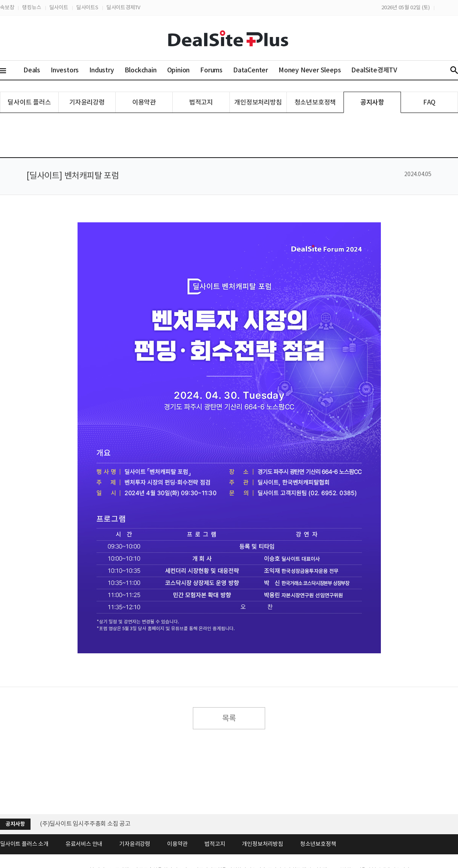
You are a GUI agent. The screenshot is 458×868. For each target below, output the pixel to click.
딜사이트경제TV (123, 7)
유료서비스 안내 (84, 844)
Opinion (179, 70)
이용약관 (144, 102)
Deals (32, 70)
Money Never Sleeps (310, 70)
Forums (211, 70)
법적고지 (201, 102)
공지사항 (372, 102)
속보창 (7, 7)
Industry (101, 70)
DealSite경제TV (379, 70)
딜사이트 (59, 7)
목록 (229, 718)
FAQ (429, 102)
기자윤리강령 (87, 102)
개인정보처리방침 (258, 102)
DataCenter (250, 70)
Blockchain (141, 70)
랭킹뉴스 (32, 7)
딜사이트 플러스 (29, 102)
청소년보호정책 (315, 102)
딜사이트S (87, 7)
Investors (65, 70)
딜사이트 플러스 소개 (24, 844)
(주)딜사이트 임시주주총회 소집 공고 (85, 824)
